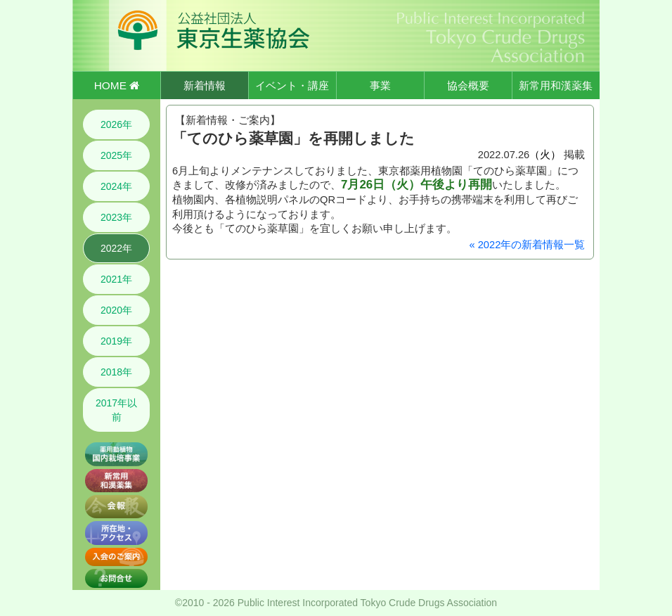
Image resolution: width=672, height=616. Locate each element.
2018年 (116, 372)
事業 (380, 85)
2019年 (116, 341)
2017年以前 (116, 410)
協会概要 (468, 85)
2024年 (116, 186)
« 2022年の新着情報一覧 (527, 245)
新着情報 (205, 85)
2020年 (116, 310)
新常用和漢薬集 (556, 85)
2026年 (116, 124)
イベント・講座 (292, 85)
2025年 (116, 155)
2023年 (116, 217)
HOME (117, 85)
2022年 (116, 248)
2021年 (116, 279)
